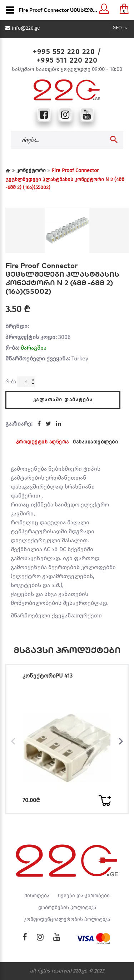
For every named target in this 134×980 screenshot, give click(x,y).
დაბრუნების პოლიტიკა (67, 908)
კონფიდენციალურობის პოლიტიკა (67, 920)
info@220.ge (26, 28)
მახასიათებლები (95, 442)
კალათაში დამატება (63, 400)
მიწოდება (37, 896)
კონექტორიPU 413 (48, 676)
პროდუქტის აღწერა (43, 442)
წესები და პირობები (84, 896)
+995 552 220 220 (64, 52)
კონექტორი (31, 171)
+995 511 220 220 (67, 60)
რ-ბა (11, 381)
